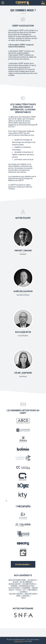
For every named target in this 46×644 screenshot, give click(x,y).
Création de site (19, 641)
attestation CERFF (16, 51)
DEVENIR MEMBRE (23, 564)
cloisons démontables (17, 71)
